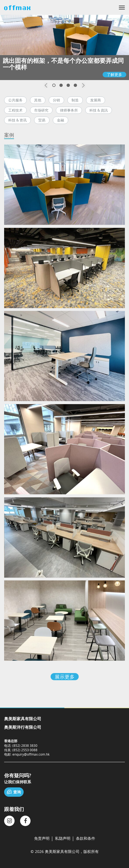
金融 (61, 120)
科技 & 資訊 (99, 110)
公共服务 (15, 100)
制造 (75, 100)
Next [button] (83, 85)
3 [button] (68, 85)
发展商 (96, 100)
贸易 (42, 120)
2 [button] (61, 85)
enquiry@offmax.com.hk (31, 754)
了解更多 (114, 74)
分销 (56, 100)
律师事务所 (69, 110)
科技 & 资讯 (17, 120)
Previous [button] (46, 85)
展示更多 (65, 677)
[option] (64, 47)
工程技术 (15, 110)
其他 (38, 100)
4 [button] (75, 85)
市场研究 (41, 110)
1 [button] (54, 85)
